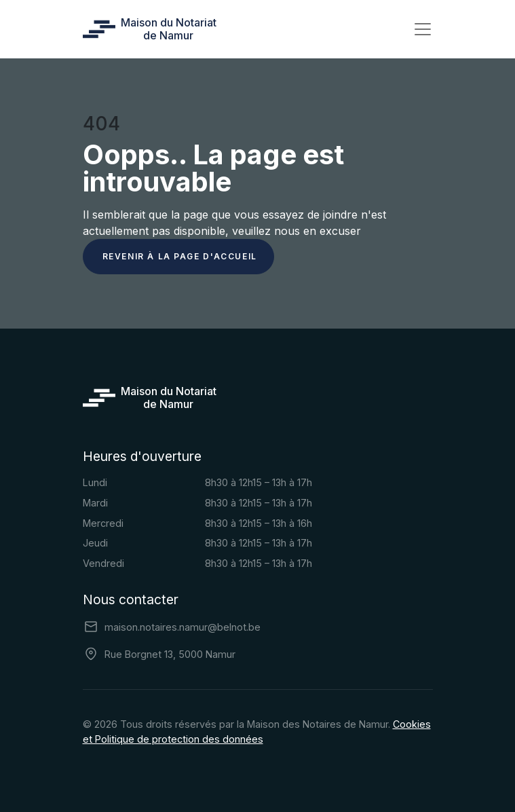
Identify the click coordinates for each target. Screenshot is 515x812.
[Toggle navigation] (423, 29)
